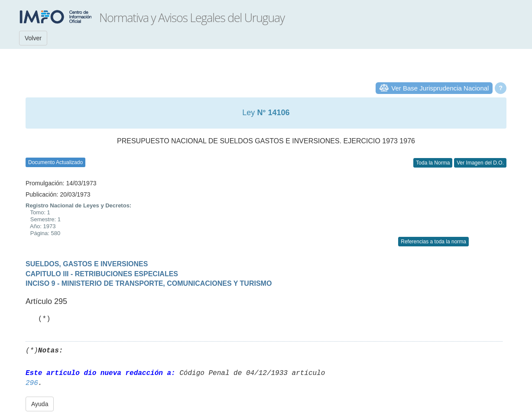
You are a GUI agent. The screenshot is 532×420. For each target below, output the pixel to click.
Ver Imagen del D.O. (480, 163)
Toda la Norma (433, 163)
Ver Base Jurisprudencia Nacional (440, 88)
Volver (33, 38)
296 (32, 383)
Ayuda (40, 404)
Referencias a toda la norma (433, 242)
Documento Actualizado (55, 162)
